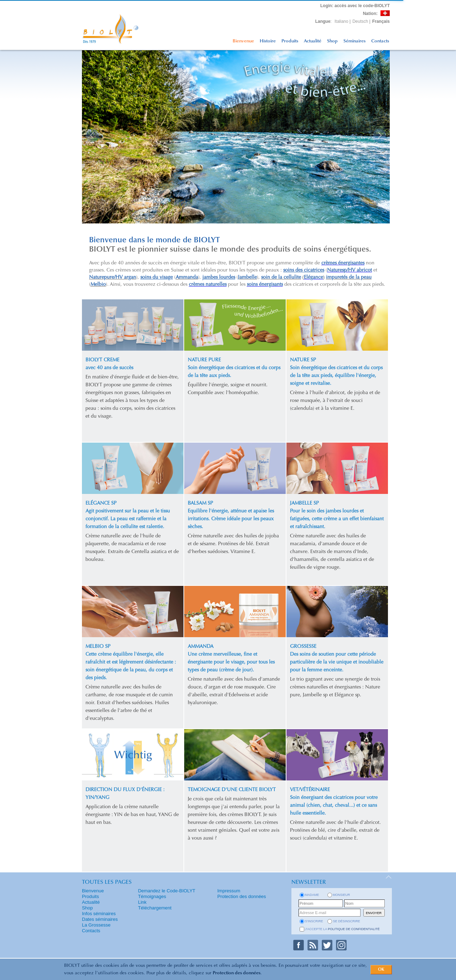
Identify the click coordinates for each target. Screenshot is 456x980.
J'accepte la (342, 929)
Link (142, 902)
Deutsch (360, 21)
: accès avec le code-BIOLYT (355, 6)
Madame (312, 895)
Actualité (313, 41)
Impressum (229, 891)
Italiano (341, 21)
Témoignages (152, 896)
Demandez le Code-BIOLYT (167, 891)
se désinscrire (347, 921)
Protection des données (237, 973)
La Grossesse (96, 925)
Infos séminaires (99, 914)
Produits (290, 41)
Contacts (380, 41)
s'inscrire (314, 921)
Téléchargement (155, 908)
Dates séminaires (100, 919)
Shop (332, 41)
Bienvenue (243, 41)
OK (381, 970)
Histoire (268, 41)
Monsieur (341, 895)
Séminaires (354, 41)
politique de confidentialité (354, 929)
